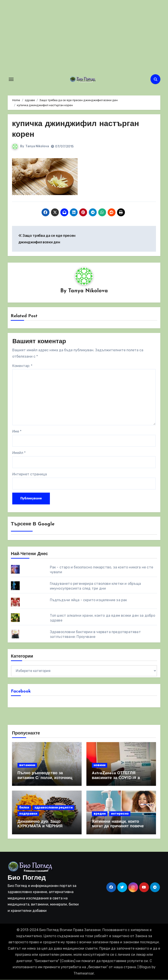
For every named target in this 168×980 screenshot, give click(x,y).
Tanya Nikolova (37, 146)
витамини (27, 765)
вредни (100, 814)
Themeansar (84, 973)
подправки (28, 814)
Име (17, 432)
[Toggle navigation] (11, 79)
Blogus (145, 967)
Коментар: (22, 366)
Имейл (19, 453)
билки (24, 808)
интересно (120, 814)
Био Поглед (27, 878)
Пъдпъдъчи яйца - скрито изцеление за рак (88, 600)
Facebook (21, 691)
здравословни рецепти (53, 808)
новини (100, 765)
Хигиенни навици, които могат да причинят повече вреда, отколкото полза (118, 826)
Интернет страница (30, 474)
